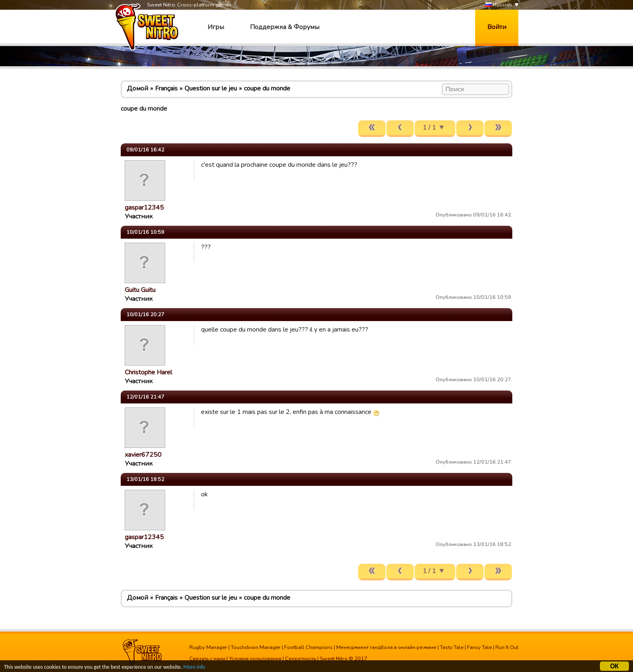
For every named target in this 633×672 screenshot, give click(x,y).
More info (194, 667)
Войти (497, 27)
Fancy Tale (479, 647)
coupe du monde (267, 88)
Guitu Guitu (140, 290)
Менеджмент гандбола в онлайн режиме (386, 647)
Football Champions (308, 647)
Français (166, 88)
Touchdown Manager (256, 647)
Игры (216, 27)
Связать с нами (207, 659)
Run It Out (507, 647)
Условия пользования (255, 659)
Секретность (301, 659)
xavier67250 (143, 455)
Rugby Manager (208, 647)
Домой (137, 88)
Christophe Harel (148, 372)
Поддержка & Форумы (285, 27)
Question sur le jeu (211, 88)
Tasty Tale (452, 647)
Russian (499, 5)
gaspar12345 (144, 208)
